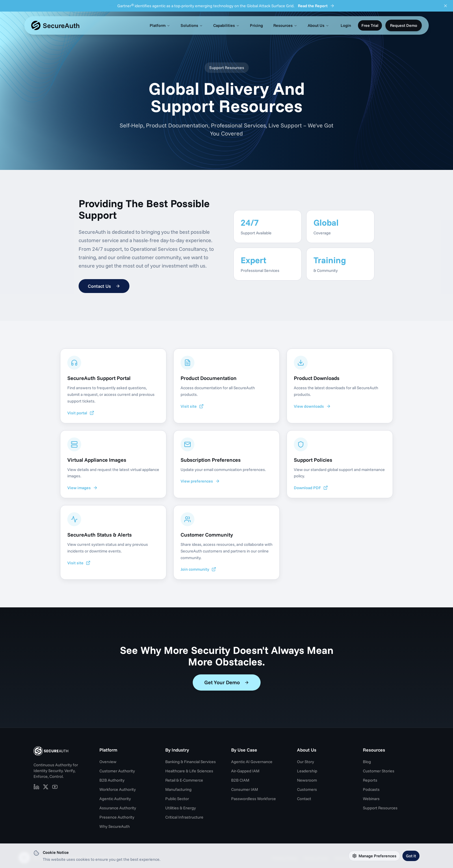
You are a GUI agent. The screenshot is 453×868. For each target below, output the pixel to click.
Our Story (306, 762)
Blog (367, 762)
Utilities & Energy (181, 808)
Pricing (256, 25)
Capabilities (226, 25)
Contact (304, 799)
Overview (108, 762)
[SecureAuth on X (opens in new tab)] (46, 787)
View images (82, 488)
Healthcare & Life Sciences (189, 771)
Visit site (192, 406)
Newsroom (307, 780)
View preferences (200, 481)
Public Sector (177, 799)
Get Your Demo (227, 682)
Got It (411, 856)
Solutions (192, 25)
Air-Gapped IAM (245, 771)
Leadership (307, 771)
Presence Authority (117, 817)
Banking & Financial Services (191, 762)
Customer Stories (379, 771)
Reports (370, 780)
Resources (285, 25)
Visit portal (81, 413)
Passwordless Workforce (254, 799)
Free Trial (370, 25)
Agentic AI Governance (252, 762)
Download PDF (311, 488)
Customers (307, 789)
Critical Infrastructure (184, 817)
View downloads (312, 406)
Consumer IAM (245, 789)
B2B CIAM (240, 780)
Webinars (371, 799)
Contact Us (104, 286)
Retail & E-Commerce (184, 780)
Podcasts (371, 789)
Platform (160, 25)
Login (346, 25)
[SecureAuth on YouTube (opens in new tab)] (55, 787)
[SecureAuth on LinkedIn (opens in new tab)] (36, 787)
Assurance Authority (118, 808)
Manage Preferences (374, 856)
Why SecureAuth (115, 826)
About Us (318, 25)
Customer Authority (117, 771)
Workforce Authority (118, 789)
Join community (198, 569)
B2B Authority (112, 780)
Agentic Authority (115, 799)
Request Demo (404, 25)
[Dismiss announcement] (445, 6)
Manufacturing (178, 789)
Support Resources (380, 808)
